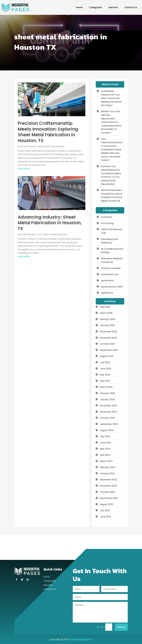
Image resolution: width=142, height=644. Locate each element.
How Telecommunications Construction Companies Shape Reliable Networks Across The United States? (112, 150)
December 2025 (108, 332)
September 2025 (109, 350)
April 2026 (105, 307)
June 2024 (105, 443)
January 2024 (107, 473)
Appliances (107, 293)
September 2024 (109, 424)
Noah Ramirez (28, 146)
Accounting (107, 223)
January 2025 (107, 399)
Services (113, 7)
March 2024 (106, 461)
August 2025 (107, 356)
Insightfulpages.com (81, 639)
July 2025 (105, 362)
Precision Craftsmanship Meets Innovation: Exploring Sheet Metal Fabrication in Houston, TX (48, 132)
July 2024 (105, 436)
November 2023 (108, 486)
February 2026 (108, 319)
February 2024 (108, 467)
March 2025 (106, 387)
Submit (121, 627)
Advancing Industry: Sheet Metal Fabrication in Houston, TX (50, 223)
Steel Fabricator (59, 234)
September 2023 (109, 498)
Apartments (107, 280)
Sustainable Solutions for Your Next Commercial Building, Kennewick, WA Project (112, 98)
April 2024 (105, 455)
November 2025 (108, 338)
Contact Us (131, 7)
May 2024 (105, 449)
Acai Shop (106, 217)
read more (24, 169)
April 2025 (105, 381)
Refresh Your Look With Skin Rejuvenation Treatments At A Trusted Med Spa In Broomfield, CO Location (111, 122)
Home (79, 7)
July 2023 (105, 510)
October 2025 (107, 344)
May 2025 (105, 375)
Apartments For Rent (112, 287)
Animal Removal (110, 274)
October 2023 (107, 492)
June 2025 (105, 369)
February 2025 (108, 393)
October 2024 (107, 418)
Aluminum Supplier (111, 268)
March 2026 (106, 313)
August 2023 (107, 504)
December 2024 (108, 406)
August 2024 (107, 430)
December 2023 (108, 480)
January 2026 (107, 325)
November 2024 (108, 412)
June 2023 (105, 517)
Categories (95, 7)
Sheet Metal (58, 146)
